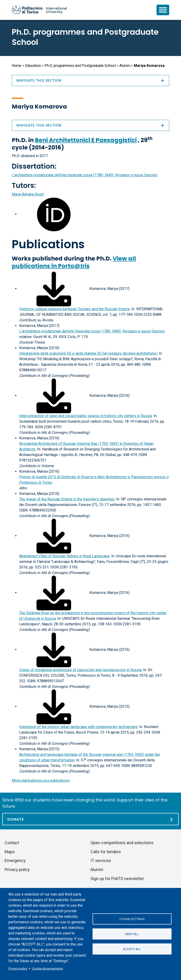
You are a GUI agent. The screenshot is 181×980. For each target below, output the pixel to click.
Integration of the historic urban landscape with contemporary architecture (78, 727)
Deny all (132, 934)
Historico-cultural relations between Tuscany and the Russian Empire (74, 309)
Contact (12, 843)
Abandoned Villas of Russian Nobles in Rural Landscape (64, 556)
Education (33, 66)
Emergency (15, 861)
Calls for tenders (106, 852)
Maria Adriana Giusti (28, 194)
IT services (101, 861)
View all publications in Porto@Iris (74, 262)
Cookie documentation (47, 968)
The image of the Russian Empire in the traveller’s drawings (67, 499)
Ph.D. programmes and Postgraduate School (85, 37)
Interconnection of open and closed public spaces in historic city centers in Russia (86, 416)
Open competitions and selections (122, 843)
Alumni (125, 66)
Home (17, 66)
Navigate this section (90, 125)
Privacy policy (18, 968)
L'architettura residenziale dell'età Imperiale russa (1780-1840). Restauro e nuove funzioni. (85, 175)
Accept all (132, 949)
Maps (10, 852)
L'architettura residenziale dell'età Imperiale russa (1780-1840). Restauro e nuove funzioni (92, 331)
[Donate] (90, 819)
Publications (48, 244)
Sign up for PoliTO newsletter (117, 879)
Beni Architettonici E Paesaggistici (86, 140)
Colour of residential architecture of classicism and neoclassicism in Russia (80, 670)
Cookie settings (132, 919)
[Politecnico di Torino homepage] (39, 10)
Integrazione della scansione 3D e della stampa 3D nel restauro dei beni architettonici (88, 353)
